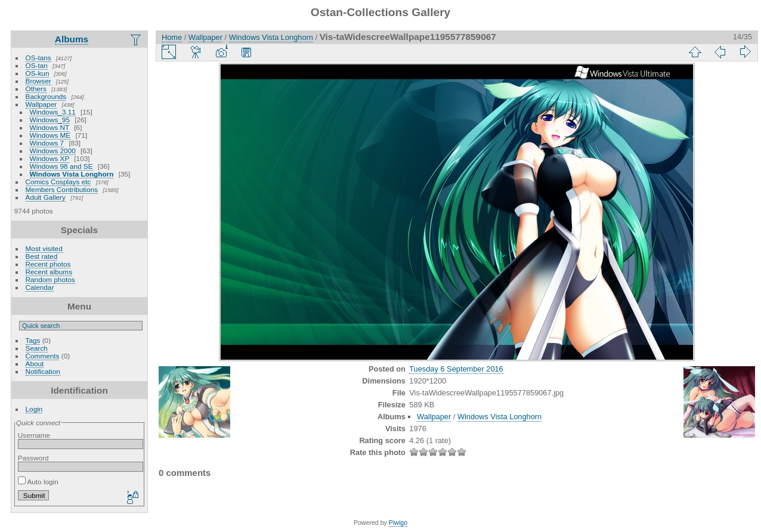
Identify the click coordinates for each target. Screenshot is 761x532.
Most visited (44, 248)
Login (34, 409)
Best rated (42, 256)
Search (37, 348)
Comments (43, 356)
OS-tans (38, 58)
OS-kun (38, 73)
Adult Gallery (46, 197)
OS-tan (37, 65)
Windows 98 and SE (61, 166)
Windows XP (50, 158)
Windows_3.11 (53, 112)
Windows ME (50, 135)
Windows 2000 (53, 151)
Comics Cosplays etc (58, 182)
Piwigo (398, 522)
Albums (72, 39)
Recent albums (49, 272)
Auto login (38, 482)
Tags (33, 340)
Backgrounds (46, 96)
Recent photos (48, 264)
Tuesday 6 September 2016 (456, 369)
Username (34, 435)
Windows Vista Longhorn (72, 174)
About (35, 364)
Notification (43, 371)
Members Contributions (62, 189)
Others (36, 89)
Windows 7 (47, 143)
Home (172, 37)
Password (33, 458)
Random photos (50, 279)
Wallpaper (41, 104)
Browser (38, 81)
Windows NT (50, 127)
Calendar (40, 287)
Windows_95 (50, 120)
